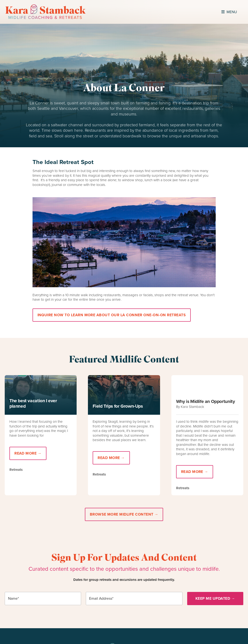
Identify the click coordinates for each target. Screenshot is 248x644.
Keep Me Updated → (215, 598)
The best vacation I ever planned (33, 403)
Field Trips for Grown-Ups (118, 406)
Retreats (16, 470)
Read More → (28, 453)
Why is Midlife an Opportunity (206, 401)
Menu (229, 12)
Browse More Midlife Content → (124, 514)
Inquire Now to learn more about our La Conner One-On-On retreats (112, 315)
